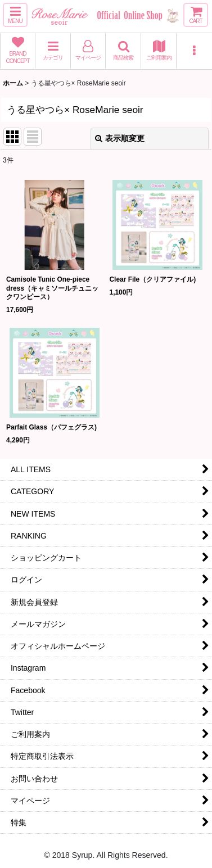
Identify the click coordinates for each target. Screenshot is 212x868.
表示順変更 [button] (120, 138)
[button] (15, 15)
